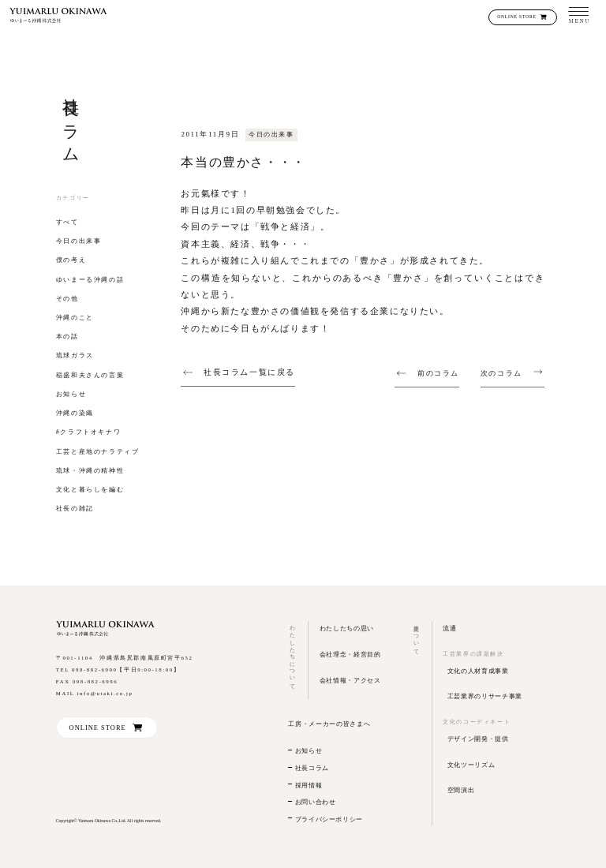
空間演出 (461, 790)
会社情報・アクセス (350, 680)
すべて (67, 222)
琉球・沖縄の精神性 (90, 471)
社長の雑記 (75, 509)
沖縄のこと (75, 318)
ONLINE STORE (517, 17)
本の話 (67, 337)
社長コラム (312, 768)
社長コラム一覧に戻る (249, 372)
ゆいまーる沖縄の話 (90, 280)
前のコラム (438, 374)
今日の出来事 (79, 241)
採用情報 (309, 786)
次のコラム (501, 374)
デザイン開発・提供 (478, 739)
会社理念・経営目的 (350, 654)
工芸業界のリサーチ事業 (485, 696)
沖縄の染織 (75, 413)
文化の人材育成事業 (478, 671)
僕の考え (71, 260)
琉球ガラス (75, 355)
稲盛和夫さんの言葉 (90, 375)
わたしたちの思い (347, 628)
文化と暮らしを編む (90, 490)
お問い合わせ (316, 802)
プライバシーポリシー (329, 819)
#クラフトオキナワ (88, 432)
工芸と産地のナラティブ (98, 452)
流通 (449, 628)
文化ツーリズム (471, 765)
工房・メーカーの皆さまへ (329, 724)
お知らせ (71, 394)
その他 (67, 299)
